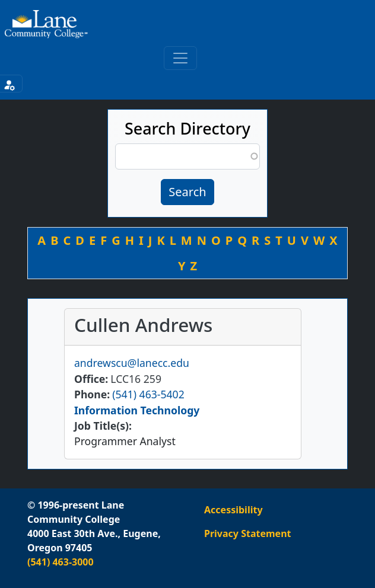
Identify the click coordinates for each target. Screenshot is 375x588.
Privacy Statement (247, 533)
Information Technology (137, 410)
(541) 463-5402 (148, 394)
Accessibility (233, 510)
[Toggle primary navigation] (180, 58)
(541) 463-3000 (61, 562)
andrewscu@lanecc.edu (132, 363)
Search (187, 192)
